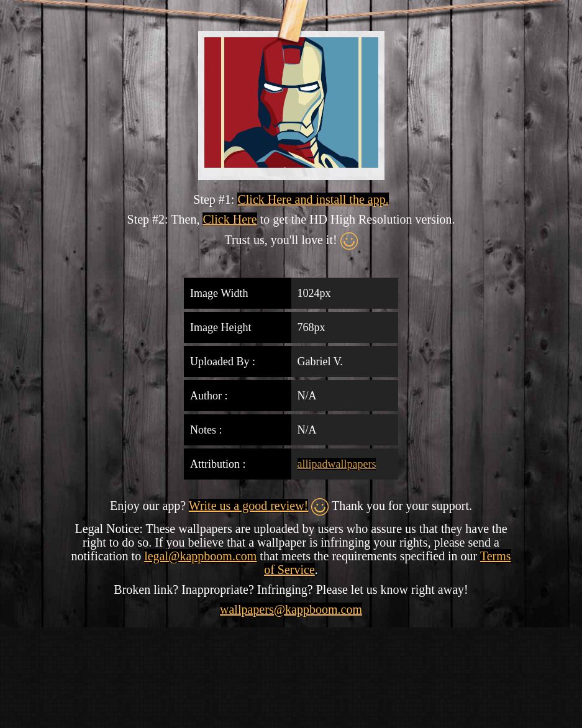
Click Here (230, 219)
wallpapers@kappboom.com (291, 609)
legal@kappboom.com (200, 556)
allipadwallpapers (337, 464)
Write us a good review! (248, 506)
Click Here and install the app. (313, 199)
